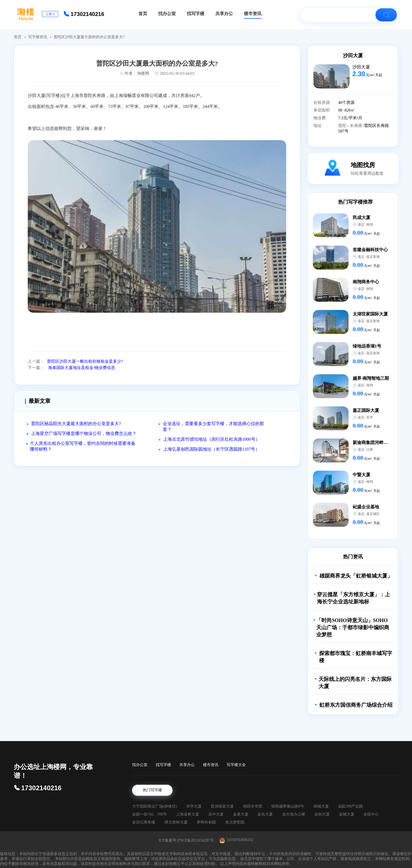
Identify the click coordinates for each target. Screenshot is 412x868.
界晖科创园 (206, 822)
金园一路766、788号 (149, 814)
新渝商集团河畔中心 (372, 443)
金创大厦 (322, 814)
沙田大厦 (353, 56)
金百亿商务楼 (144, 822)
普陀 (343, 126)
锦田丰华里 (253, 806)
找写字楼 (163, 765)
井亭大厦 (194, 806)
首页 (18, 37)
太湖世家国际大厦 (370, 314)
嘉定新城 (373, 257)
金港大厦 (241, 814)
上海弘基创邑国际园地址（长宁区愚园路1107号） (211, 449)
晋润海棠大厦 (222, 806)
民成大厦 (361, 217)
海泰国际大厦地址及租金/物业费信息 (81, 368)
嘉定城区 (373, 514)
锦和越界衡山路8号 (288, 806)
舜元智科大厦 (176, 822)
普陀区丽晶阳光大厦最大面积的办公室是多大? (76, 424)
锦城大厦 (321, 806)
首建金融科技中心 (370, 250)
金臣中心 (371, 814)
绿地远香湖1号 (367, 346)
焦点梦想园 (235, 822)
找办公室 (140, 765)
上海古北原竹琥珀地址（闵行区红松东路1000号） (211, 439)
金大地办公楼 (294, 814)
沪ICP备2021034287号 (196, 840)
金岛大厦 (265, 814)
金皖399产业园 (350, 806)
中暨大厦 (361, 475)
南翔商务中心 (366, 282)
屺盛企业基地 (366, 507)
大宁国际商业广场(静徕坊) (154, 806)
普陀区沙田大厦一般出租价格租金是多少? (85, 361)
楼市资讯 (211, 765)
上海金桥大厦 (188, 814)
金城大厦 (347, 814)
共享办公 (187, 765)
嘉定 (361, 224)
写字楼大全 (236, 765)
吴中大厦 (216, 814)
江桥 (370, 450)
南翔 (370, 224)
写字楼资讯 (38, 37)
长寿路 (357, 126)
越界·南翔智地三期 (371, 378)
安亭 (370, 417)
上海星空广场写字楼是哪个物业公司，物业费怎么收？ (84, 433)
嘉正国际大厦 (366, 410)
